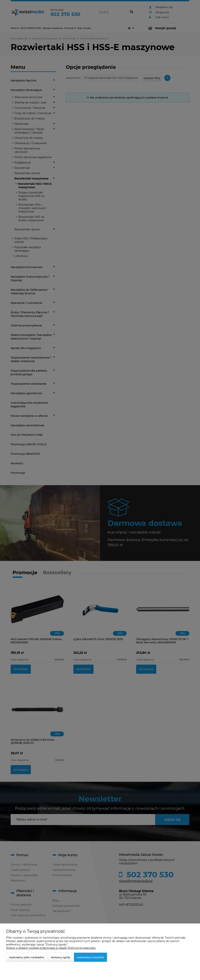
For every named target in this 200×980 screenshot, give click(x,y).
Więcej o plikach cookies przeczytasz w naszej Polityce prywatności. (51, 948)
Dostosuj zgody (61, 957)
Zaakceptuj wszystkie (90, 957)
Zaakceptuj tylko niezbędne (27, 957)
